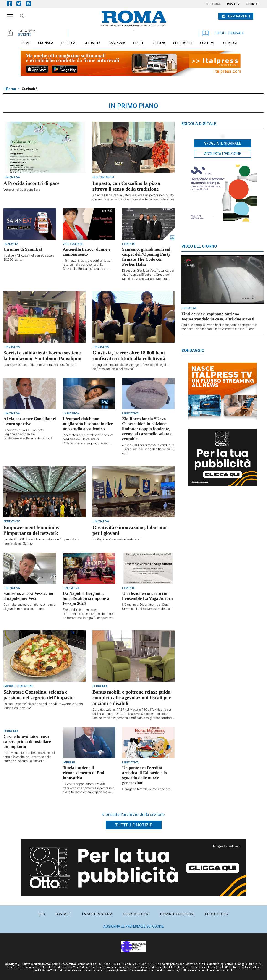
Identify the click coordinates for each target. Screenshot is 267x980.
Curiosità (30, 89)
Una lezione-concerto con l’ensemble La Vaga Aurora (147, 596)
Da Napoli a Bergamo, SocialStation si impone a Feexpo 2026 (86, 599)
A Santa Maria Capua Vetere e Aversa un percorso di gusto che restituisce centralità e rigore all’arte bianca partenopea (133, 197)
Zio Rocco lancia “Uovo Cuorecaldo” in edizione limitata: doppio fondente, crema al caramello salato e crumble (147, 429)
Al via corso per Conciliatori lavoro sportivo (30, 421)
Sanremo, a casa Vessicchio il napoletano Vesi (28, 596)
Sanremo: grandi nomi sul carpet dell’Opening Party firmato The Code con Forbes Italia (146, 257)
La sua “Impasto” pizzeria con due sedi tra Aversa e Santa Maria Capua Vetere (43, 706)
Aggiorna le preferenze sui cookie (134, 926)
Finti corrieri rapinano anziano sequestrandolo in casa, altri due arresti (218, 317)
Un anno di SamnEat (23, 249)
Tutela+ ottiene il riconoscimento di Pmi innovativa (84, 773)
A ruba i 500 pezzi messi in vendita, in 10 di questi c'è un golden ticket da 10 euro (148, 449)
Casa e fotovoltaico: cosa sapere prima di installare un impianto (27, 742)
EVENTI (24, 34)
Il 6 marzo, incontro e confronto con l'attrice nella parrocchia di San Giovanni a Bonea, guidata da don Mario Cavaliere (88, 265)
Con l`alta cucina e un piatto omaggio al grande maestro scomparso (29, 607)
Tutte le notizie (134, 825)
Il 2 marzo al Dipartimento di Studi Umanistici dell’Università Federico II (147, 607)
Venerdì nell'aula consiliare (22, 190)
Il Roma (10, 89)
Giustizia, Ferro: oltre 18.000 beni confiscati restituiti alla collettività (129, 356)
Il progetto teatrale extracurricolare (146, 789)
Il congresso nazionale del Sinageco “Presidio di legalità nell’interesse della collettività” (131, 367)
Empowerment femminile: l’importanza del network (31, 530)
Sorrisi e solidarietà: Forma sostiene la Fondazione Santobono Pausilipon (42, 356)
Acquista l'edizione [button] (223, 154)
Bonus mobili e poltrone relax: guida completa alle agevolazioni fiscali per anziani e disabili (132, 698)
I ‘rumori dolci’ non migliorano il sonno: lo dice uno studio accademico (88, 424)
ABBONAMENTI (239, 16)
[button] (8, 14)
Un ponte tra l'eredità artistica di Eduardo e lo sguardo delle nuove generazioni (144, 775)
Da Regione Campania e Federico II (117, 540)
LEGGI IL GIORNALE (223, 33)
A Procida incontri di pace (31, 183)
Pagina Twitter (21, 4)
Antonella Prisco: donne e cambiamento (86, 252)
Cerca (22, 17)
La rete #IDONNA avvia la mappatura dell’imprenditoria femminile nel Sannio (41, 542)
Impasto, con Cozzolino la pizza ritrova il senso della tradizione (126, 186)
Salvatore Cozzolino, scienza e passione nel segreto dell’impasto (38, 695)
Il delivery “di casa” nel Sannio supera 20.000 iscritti (29, 258)
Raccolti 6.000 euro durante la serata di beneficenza (39, 365)
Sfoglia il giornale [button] (223, 143)
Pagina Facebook (12, 4)
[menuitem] (213, 4)
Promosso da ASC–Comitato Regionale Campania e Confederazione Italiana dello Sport (28, 434)
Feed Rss (31, 4)
